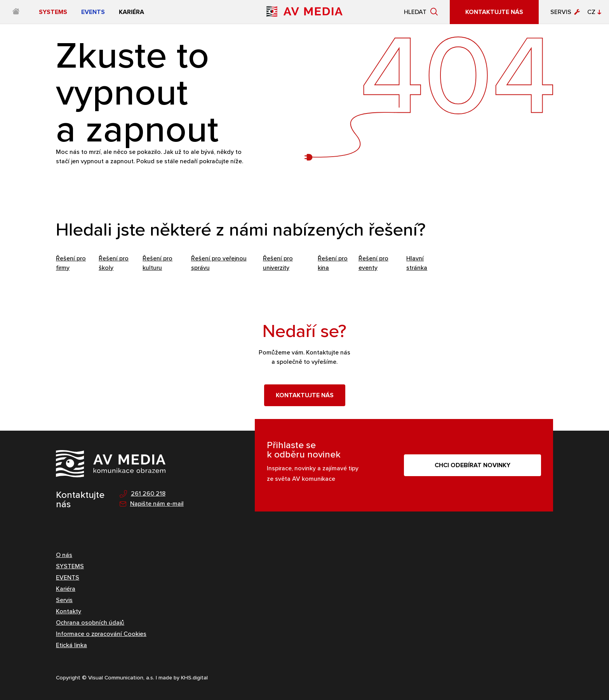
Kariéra (66, 589)
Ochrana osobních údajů (90, 622)
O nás (64, 555)
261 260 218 (143, 494)
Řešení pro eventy (373, 263)
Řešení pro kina (333, 263)
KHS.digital (194, 678)
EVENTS (68, 577)
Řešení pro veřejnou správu (219, 263)
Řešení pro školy (114, 263)
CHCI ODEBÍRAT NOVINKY (472, 465)
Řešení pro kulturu (157, 263)
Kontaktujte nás (305, 395)
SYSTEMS (70, 566)
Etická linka (71, 645)
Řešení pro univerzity (278, 263)
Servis (561, 12)
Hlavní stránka (417, 263)
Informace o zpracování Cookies (101, 634)
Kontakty (69, 611)
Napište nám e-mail (152, 504)
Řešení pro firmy (71, 263)
